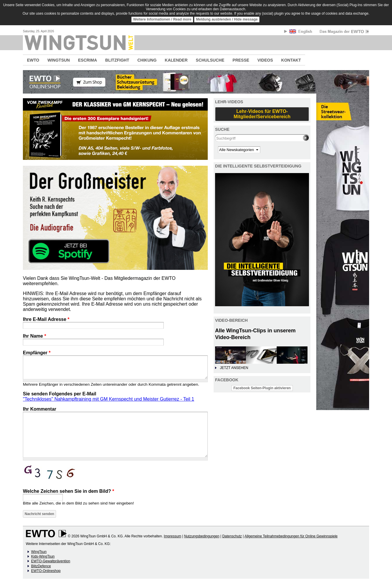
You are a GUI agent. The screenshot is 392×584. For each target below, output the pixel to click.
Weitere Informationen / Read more (162, 19)
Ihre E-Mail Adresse (46, 319)
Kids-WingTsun (43, 556)
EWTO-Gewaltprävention (51, 561)
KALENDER (176, 60)
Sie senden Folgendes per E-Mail (60, 394)
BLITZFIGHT (117, 60)
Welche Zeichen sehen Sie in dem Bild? (69, 491)
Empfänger (37, 353)
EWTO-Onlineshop (46, 571)
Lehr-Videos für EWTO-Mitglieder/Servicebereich (262, 114)
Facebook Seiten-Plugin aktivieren (262, 388)
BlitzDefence (41, 566)
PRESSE (241, 60)
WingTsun (39, 552)
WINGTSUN (59, 60)
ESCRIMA (88, 60)
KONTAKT (291, 60)
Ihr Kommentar (40, 409)
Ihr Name (34, 336)
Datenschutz (232, 536)
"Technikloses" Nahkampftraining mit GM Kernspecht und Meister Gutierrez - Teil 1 (109, 399)
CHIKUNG (147, 60)
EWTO (33, 60)
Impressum (172, 536)
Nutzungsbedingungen (202, 536)
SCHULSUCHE (210, 60)
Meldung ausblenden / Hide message (227, 19)
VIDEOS (265, 60)
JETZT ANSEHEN (234, 368)
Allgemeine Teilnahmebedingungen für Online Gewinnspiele (291, 536)
